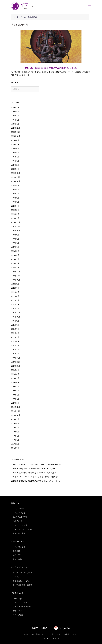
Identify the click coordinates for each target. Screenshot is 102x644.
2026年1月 (15, 124)
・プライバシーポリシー (21, 607)
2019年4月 (15, 436)
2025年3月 (15, 161)
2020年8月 (15, 374)
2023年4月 (15, 255)
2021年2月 (15, 350)
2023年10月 (16, 231)
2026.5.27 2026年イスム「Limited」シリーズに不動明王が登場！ (36, 465)
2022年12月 (16, 272)
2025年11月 (15, 132)
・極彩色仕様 (16, 521)
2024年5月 (15, 202)
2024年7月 (15, 194)
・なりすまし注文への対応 (22, 585)
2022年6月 (15, 292)
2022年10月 (16, 280)
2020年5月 (15, 386)
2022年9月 (15, 284)
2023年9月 (15, 235)
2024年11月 (15, 177)
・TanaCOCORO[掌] (19, 517)
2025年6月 (15, 148)
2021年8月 (15, 325)
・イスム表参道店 (18, 547)
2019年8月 (15, 423)
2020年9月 (15, 370)
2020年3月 (15, 395)
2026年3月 (15, 116)
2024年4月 (15, 206)
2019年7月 (15, 428)
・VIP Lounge (16, 598)
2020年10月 (16, 366)
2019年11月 (15, 411)
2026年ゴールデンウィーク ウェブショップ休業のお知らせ (34, 477)
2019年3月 (15, 440)
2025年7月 (15, 144)
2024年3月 (15, 210)
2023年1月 (15, 267)
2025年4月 (15, 157)
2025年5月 (15, 153)
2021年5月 (15, 337)
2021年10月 (16, 317)
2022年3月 (15, 300)
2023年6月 (15, 247)
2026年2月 (15, 120)
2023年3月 (15, 259)
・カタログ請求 (17, 615)
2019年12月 (16, 407)
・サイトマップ (17, 611)
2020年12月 (16, 358)
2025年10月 (16, 136)
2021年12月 (16, 313)
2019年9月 (15, 419)
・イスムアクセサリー (20, 525)
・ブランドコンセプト (20, 603)
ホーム (16, 17)
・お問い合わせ (17, 559)
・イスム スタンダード (20, 513)
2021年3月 (15, 345)
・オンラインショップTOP (22, 573)
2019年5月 (15, 432)
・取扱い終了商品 (18, 533)
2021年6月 (15, 333)
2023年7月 (15, 243)
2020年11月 (15, 362)
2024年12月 (16, 173)
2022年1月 (15, 308)
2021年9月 (15, 321)
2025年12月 (16, 128)
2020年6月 (15, 382)
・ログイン (16, 577)
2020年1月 (15, 403)
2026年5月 (15, 107)
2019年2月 (15, 444)
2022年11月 (15, 276)
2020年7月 (15, 378)
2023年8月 (15, 239)
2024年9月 (15, 185)
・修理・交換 (16, 555)
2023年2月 (15, 263)
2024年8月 (15, 190)
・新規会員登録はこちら (21, 581)
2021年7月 (15, 329)
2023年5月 (15, 251)
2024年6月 (15, 198)
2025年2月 (15, 165)
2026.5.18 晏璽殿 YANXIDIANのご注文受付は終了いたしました (36, 481)
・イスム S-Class (18, 509)
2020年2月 (15, 399)
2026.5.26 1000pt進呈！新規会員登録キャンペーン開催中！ (34, 469)
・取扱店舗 (16, 551)
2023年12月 (16, 222)
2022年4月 (15, 296)
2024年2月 (15, 214)
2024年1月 (15, 218)
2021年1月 (15, 354)
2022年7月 (15, 288)
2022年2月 (15, 304)
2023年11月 (15, 226)
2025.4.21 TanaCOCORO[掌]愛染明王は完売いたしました (51, 68)
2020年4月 (15, 391)
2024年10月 (16, 181)
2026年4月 (15, 112)
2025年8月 (15, 140)
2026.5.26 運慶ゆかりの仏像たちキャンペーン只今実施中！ (34, 473)
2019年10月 (16, 415)
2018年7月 (15, 448)
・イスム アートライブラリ (22, 529)
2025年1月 (15, 169)
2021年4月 (15, 341)
